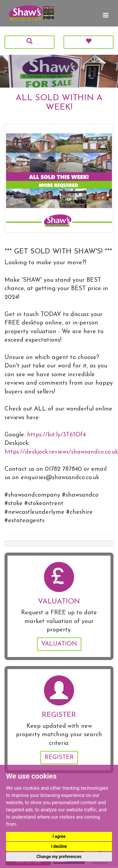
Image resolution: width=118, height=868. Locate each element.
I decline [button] (59, 846)
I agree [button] (59, 836)
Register (59, 758)
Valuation (59, 644)
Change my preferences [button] (59, 857)
